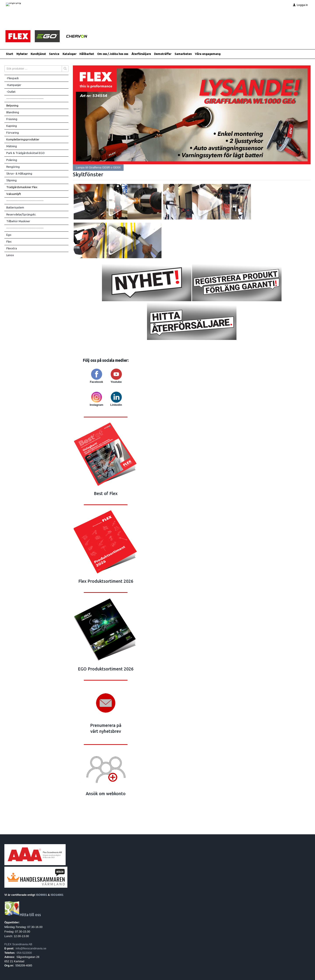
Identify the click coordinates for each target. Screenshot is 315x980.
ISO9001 (41, 895)
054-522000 (24, 953)
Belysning (12, 105)
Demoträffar (163, 54)
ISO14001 (57, 895)
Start (10, 54)
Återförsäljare (141, 54)
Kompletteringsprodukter (23, 140)
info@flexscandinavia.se (31, 949)
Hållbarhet (87, 54)
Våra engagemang (208, 54)
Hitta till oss (23, 915)
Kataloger (69, 54)
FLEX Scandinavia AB (18, 944)
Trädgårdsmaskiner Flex (22, 187)
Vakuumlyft (14, 194)
